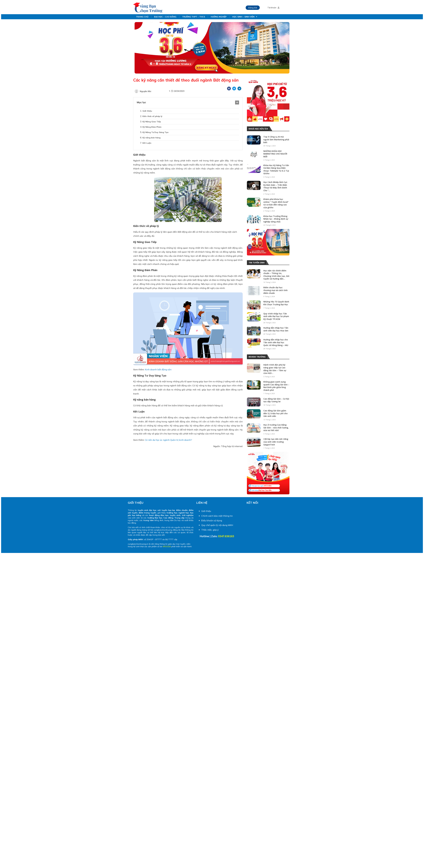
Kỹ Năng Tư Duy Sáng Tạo (155, 132)
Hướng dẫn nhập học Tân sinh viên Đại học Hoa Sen (276, 329)
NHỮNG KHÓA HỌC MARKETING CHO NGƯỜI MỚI (275, 154)
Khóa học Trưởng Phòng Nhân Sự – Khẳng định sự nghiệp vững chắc (276, 219)
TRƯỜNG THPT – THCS (194, 17)
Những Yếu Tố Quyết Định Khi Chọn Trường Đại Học (276, 303)
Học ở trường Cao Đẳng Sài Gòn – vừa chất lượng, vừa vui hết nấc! (276, 428)
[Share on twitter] (234, 89)
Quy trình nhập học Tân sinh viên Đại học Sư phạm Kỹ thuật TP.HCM (276, 316)
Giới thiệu (147, 111)
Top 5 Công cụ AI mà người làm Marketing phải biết (276, 139)
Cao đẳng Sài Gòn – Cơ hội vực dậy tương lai (276, 400)
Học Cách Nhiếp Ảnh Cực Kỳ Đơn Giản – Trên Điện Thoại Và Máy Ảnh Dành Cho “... (275, 186)
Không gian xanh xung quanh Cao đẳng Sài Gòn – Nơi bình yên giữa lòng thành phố (276, 386)
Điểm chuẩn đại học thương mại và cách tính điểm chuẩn (275, 290)
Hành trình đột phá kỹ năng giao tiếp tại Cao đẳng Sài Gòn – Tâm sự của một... (275, 369)
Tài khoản (273, 8)
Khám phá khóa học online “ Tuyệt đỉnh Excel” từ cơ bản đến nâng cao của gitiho (276, 203)
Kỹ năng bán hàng (151, 138)
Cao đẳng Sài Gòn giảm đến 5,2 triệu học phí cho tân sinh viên (275, 413)
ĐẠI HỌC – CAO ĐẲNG (165, 17)
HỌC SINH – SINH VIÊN (245, 17)
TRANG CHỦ (142, 17)
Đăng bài (253, 8)
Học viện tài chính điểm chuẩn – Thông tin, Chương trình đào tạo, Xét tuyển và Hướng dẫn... (276, 275)
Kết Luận (147, 143)
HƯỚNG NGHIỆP (219, 17)
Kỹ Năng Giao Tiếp (152, 122)
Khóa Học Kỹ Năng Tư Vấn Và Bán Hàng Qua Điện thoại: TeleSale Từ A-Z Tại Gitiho (276, 169)
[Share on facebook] (229, 89)
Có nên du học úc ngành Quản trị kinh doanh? (168, 440)
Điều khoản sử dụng (212, 520)
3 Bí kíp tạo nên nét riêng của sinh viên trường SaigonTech (276, 442)
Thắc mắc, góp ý (210, 530)
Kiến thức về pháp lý (152, 116)
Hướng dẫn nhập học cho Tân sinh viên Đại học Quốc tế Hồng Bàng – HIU (276, 342)
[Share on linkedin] (239, 89)
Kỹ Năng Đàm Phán (152, 127)
